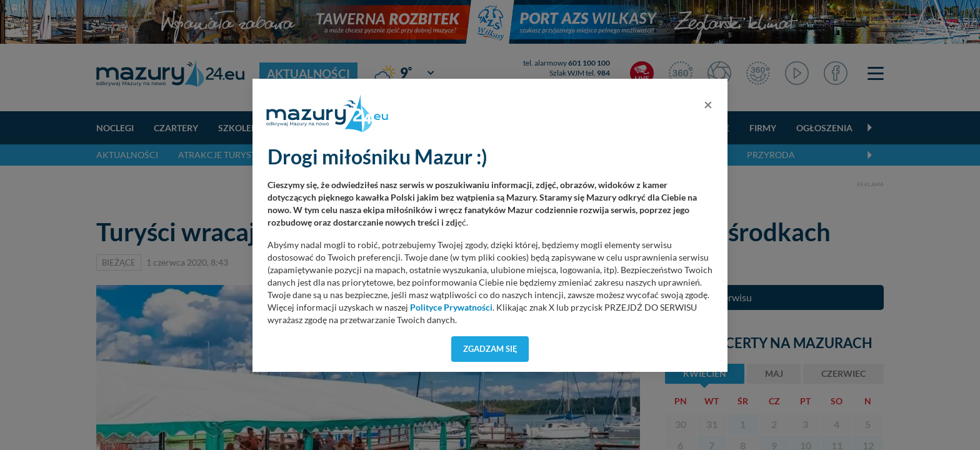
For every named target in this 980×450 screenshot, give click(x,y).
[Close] (708, 104)
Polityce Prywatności (451, 307)
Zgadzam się (490, 349)
